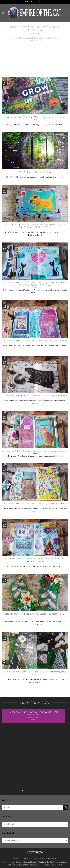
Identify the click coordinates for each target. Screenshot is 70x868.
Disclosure (39, 858)
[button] (3, 13)
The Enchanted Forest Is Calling (35, 172)
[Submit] (66, 807)
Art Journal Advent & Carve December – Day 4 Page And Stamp (35, 396)
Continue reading (35, 45)
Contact (16, 858)
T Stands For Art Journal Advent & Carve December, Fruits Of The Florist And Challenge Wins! (35, 226)
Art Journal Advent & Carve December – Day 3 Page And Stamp (35, 451)
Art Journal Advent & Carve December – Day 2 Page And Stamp (35, 503)
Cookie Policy (27, 858)
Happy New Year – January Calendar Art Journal (35, 28)
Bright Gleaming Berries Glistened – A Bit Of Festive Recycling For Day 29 (35, 673)
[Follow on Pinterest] (37, 852)
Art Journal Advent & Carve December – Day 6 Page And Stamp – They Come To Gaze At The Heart (35, 284)
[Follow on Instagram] (33, 852)
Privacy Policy (52, 858)
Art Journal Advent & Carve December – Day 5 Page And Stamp (35, 340)
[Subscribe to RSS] (41, 852)
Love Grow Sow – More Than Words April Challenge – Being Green (35, 118)
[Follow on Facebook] (29, 852)
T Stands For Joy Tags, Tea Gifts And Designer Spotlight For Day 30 (35, 615)
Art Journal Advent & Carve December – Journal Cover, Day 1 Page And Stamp (35, 560)
